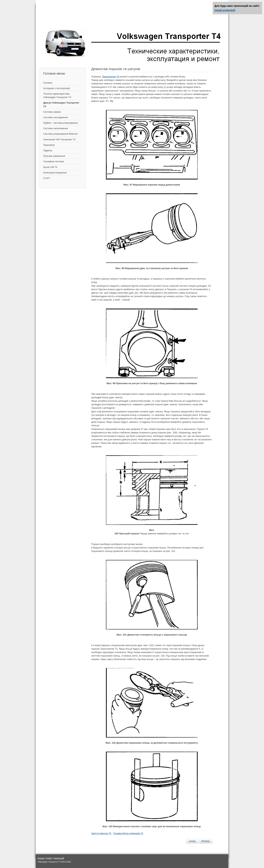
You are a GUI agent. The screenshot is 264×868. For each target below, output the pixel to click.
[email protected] (225, 10)
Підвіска (48, 150)
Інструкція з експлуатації (57, 88)
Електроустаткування (55, 173)
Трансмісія (49, 145)
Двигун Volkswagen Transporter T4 (61, 104)
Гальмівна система (54, 161)
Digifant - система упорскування (60, 123)
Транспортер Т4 (111, 77)
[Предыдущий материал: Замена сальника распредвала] (192, 841)
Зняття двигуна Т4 (101, 833)
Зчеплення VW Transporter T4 (59, 139)
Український (59, 858)
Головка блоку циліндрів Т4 (128, 833)
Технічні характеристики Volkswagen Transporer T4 (57, 95)
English (49, 858)
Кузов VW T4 (50, 167)
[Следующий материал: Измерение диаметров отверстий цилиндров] (206, 841)
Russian (41, 858)
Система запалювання (56, 128)
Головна (48, 83)
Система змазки (52, 112)
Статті (47, 178)
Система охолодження (56, 117)
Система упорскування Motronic (61, 134)
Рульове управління (54, 156)
